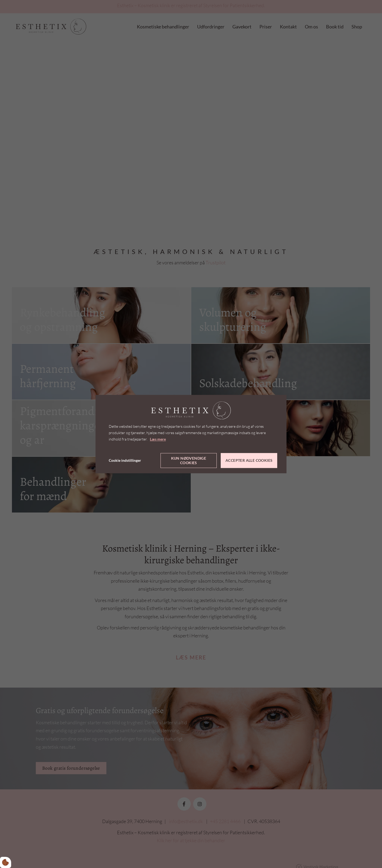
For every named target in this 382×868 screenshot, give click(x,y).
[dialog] (191, 434)
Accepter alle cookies (249, 461)
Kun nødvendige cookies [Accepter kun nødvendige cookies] (189, 460)
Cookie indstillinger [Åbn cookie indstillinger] (125, 460)
